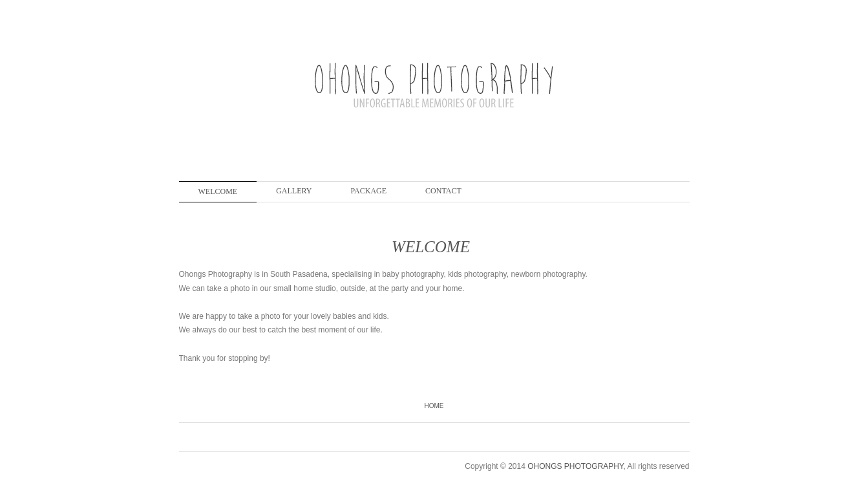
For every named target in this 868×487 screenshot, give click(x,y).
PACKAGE (369, 191)
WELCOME (218, 191)
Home (434, 406)
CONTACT (443, 191)
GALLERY (294, 191)
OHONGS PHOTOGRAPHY (575, 466)
